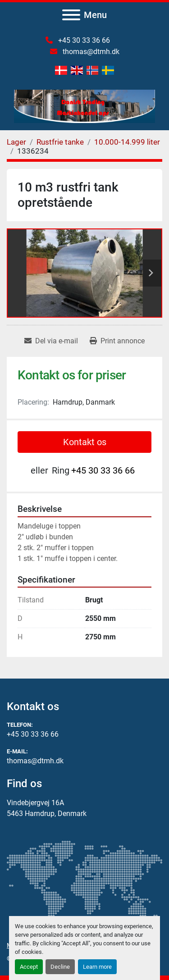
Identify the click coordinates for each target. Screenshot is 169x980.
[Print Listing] (117, 341)
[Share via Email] (51, 341)
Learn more (97, 967)
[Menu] (71, 15)
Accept (29, 967)
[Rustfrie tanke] (60, 142)
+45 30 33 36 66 (83, 40)
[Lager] (16, 142)
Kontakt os (85, 442)
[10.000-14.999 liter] (127, 142)
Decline (60, 967)
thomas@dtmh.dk (90, 52)
